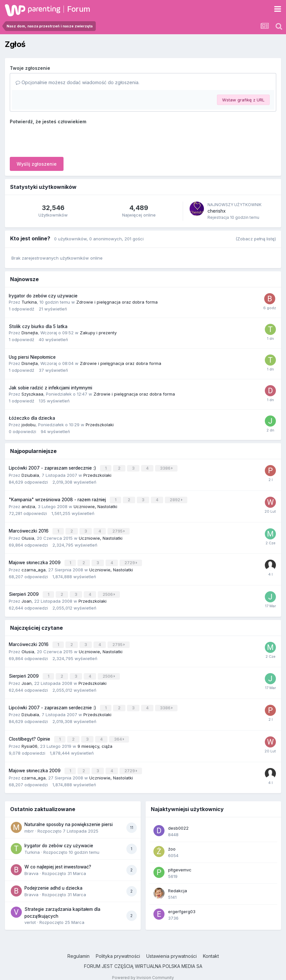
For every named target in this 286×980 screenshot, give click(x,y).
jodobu (29, 425)
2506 (109, 591)
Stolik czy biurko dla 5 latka (38, 326)
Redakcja (178, 883)
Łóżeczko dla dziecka (32, 418)
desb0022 (178, 821)
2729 (131, 560)
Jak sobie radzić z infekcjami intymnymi (50, 388)
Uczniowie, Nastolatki (95, 505)
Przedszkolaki (100, 425)
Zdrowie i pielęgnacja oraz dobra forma (117, 302)
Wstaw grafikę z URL (243, 100)
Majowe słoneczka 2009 (35, 560)
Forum (79, 9)
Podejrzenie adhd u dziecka (53, 881)
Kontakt (211, 949)
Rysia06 (29, 739)
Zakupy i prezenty (98, 333)
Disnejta (30, 333)
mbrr (29, 823)
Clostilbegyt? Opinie (30, 733)
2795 (119, 529)
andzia (28, 505)
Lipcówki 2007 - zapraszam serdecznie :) (53, 468)
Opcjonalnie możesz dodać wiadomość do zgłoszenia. (78, 82)
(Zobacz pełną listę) (256, 239)
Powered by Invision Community (143, 970)
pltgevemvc (180, 862)
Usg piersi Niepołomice (32, 357)
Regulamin (79, 949)
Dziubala (30, 474)
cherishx (217, 211)
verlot (30, 915)
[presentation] (59, 139)
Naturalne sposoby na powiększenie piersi (69, 817)
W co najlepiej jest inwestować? (58, 859)
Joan (27, 597)
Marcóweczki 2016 (29, 529)
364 (120, 733)
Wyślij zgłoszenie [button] (37, 164)
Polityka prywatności (118, 949)
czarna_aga (34, 566)
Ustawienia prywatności (172, 949)
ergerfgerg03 (182, 904)
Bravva (31, 866)
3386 (167, 468)
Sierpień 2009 (24, 591)
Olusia (28, 536)
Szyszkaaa (32, 394)
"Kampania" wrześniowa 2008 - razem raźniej (58, 499)
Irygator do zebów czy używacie (43, 296)
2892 (177, 499)
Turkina (29, 302)
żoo (172, 841)
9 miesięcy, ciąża (95, 739)
